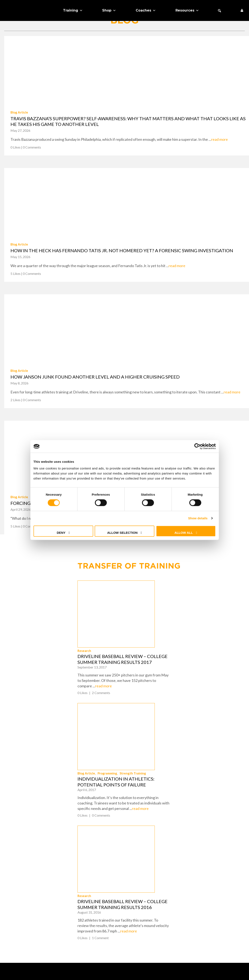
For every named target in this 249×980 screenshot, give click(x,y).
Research (160, 604)
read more (219, 139)
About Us (13, 907)
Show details (198, 518)
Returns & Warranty (149, 892)
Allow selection (122, 532)
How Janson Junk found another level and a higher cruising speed (95, 377)
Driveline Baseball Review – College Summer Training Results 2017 (198, 612)
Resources (187, 10)
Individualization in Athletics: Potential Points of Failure (191, 687)
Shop (109, 10)
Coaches (146, 10)
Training (73, 10)
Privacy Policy (144, 900)
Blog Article (19, 112)
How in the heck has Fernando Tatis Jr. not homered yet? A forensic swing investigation (122, 250)
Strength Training (208, 679)
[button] (219, 11)
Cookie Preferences (149, 907)
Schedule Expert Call (25, 922)
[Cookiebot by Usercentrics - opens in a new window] (197, 446)
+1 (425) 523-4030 (225, 890)
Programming (183, 679)
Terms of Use (148, 970)
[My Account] (242, 10)
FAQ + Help (139, 878)
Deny (61, 532)
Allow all (184, 532)
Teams (10, 892)
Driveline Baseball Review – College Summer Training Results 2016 (198, 763)
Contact (138, 885)
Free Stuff (14, 914)
